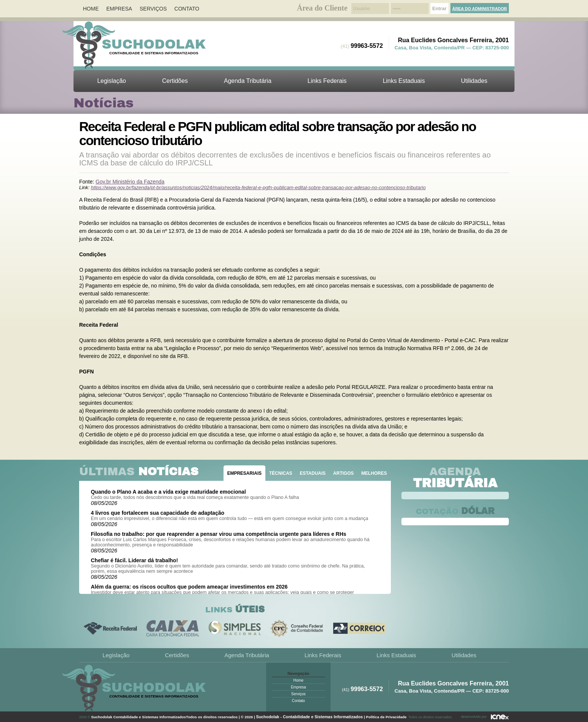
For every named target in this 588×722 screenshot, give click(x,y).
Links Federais (327, 81)
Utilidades (474, 81)
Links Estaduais (404, 81)
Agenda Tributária (248, 81)
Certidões (175, 81)
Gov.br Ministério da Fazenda (130, 182)
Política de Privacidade (386, 717)
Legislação (112, 81)
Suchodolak (154, 44)
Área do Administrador (480, 9)
